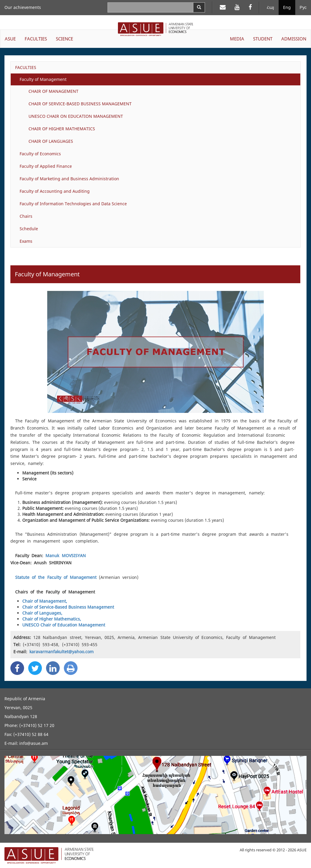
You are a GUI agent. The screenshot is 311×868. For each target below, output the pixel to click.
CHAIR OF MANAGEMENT (53, 91)
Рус (303, 7)
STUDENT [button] (263, 39)
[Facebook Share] (17, 668)
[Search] (199, 7)
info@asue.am (34, 743)
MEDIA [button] (237, 39)
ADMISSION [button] (294, 39)
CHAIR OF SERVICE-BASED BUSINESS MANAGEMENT (80, 104)
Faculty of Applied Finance (46, 166)
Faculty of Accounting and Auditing (55, 191)
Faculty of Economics (40, 154)
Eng (287, 7)
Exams (26, 241)
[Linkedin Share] (53, 668)
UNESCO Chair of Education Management (64, 625)
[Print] (71, 668)
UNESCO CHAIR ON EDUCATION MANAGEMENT (76, 116)
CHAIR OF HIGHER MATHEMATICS (62, 129)
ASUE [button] (10, 39)
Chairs (26, 216)
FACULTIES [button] (36, 39)
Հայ (270, 7)
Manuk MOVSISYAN (65, 556)
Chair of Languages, (42, 613)
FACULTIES (26, 67)
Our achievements (23, 7)
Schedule (29, 229)
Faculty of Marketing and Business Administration (69, 179)
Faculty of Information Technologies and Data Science (73, 204)
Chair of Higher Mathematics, (52, 619)
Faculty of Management (43, 79)
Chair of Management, (45, 601)
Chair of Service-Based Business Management (68, 607)
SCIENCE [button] (64, 39)
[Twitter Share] (35, 668)
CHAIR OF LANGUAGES (51, 141)
